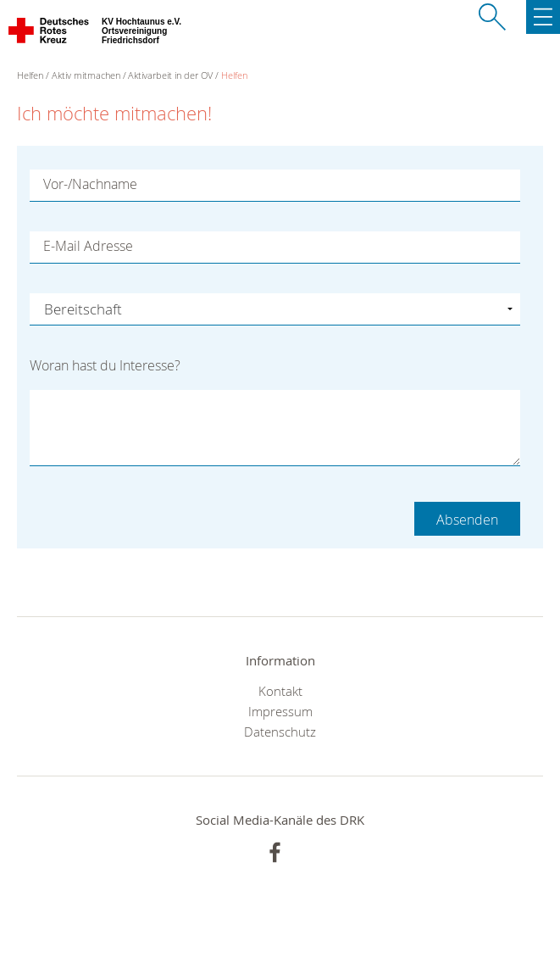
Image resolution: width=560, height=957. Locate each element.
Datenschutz (280, 732)
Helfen (234, 75)
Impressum (280, 711)
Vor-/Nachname (90, 184)
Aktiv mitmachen (86, 75)
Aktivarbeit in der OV (170, 75)
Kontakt (280, 691)
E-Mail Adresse (88, 246)
